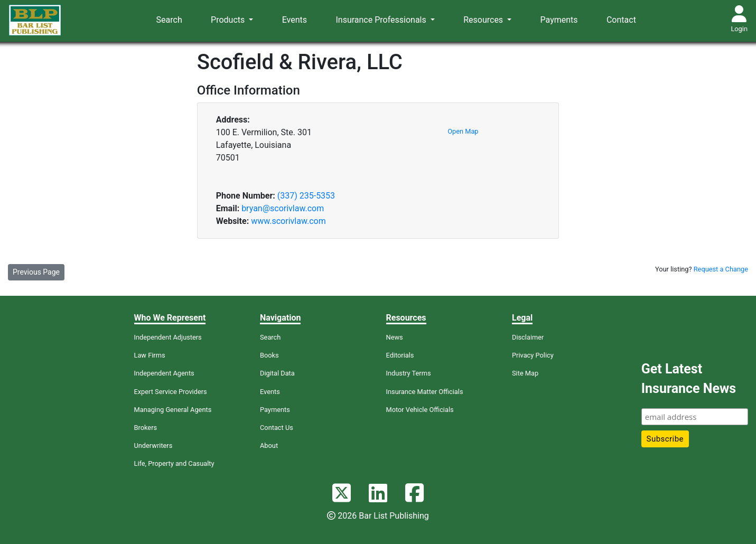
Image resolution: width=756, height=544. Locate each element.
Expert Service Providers (171, 392)
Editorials (400, 355)
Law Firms (150, 355)
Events (295, 20)
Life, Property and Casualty (174, 463)
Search (169, 20)
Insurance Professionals (382, 20)
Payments (559, 20)
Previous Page (36, 272)
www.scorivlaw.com (288, 221)
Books (269, 355)
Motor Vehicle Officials (420, 410)
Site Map (525, 373)
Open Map (463, 131)
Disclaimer (528, 337)
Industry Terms (409, 373)
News (395, 337)
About (269, 445)
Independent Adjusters (168, 337)
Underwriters (153, 445)
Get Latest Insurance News (689, 379)
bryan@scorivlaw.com (283, 208)
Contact (621, 20)
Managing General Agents (173, 410)
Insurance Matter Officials (425, 392)
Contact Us (277, 428)
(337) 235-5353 (306, 196)
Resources (484, 20)
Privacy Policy (533, 355)
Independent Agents (164, 373)
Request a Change (721, 269)
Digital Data (277, 373)
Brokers (146, 428)
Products (229, 20)
